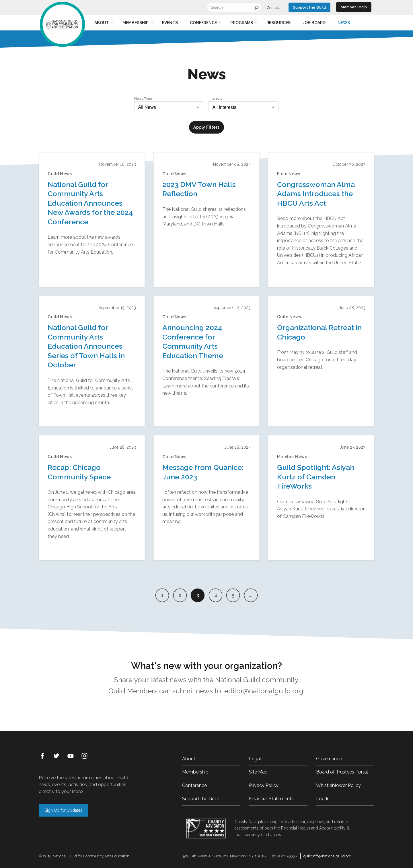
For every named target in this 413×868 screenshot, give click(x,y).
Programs (242, 23)
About (102, 23)
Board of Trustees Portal (342, 772)
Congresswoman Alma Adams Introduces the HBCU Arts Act (316, 194)
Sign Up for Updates (64, 810)
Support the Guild (309, 7)
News (344, 23)
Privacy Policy (264, 785)
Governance (329, 759)
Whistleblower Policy (338, 785)
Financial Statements (271, 799)
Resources (278, 23)
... (252, 595)
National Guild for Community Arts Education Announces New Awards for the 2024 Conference (90, 203)
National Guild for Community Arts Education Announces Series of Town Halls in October (86, 346)
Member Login (354, 7)
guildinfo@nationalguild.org (327, 856)
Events (170, 23)
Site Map (258, 772)
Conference (203, 23)
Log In (323, 799)
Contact (273, 8)
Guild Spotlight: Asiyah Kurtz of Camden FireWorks (316, 477)
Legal (255, 759)
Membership (136, 23)
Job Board (314, 23)
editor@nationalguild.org (264, 691)
